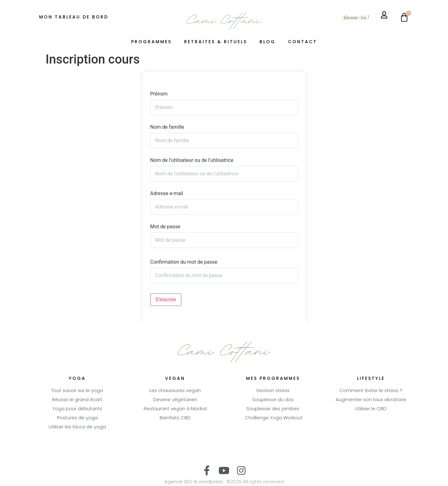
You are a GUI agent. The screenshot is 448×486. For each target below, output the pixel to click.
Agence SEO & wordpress (194, 482)
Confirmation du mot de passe (184, 262)
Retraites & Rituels (216, 42)
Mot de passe (165, 227)
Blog (268, 42)
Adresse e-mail (167, 194)
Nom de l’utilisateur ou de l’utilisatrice (192, 160)
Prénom (159, 94)
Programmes (151, 42)
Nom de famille (167, 127)
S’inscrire (166, 300)
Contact (303, 42)
